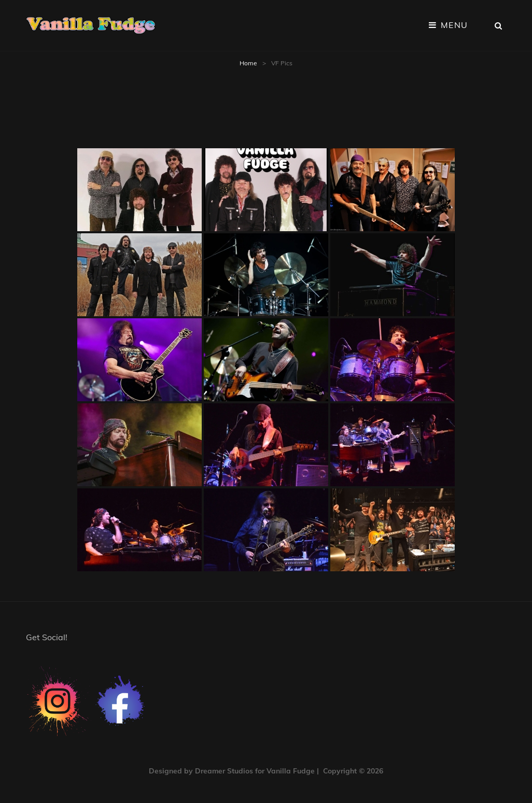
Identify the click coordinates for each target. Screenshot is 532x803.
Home (248, 63)
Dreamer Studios (224, 771)
